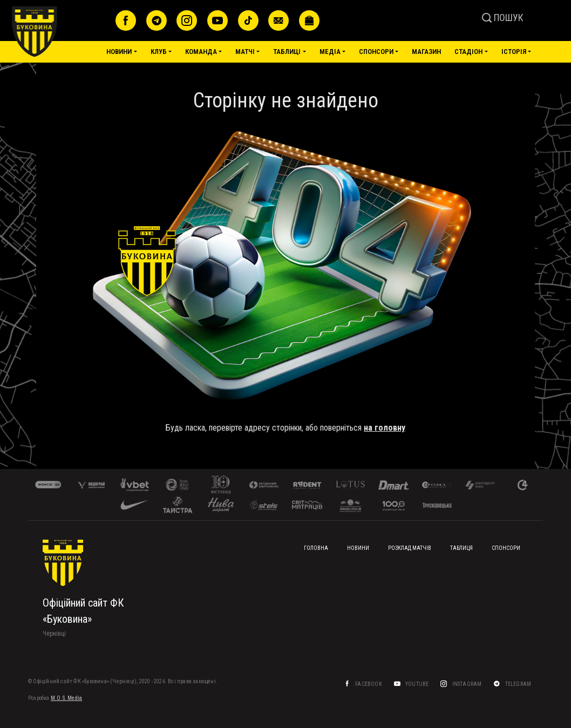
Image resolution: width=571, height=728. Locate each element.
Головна (316, 548)
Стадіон (468, 52)
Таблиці (287, 52)
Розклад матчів (410, 548)
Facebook (369, 684)
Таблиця (461, 548)
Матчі (245, 52)
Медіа (330, 52)
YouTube (417, 684)
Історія (514, 52)
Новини (119, 52)
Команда (201, 52)
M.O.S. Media (66, 698)
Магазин (426, 52)
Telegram (518, 684)
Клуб (159, 52)
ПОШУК (503, 18)
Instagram (467, 684)
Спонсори (376, 52)
